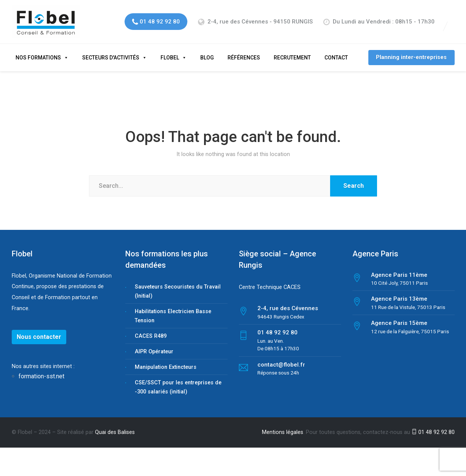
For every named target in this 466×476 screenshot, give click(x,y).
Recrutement (292, 51)
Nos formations (38, 51)
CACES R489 (151, 329)
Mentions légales (283, 425)
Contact (336, 51)
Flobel (170, 51)
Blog (207, 51)
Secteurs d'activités (111, 51)
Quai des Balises (115, 425)
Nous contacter (39, 330)
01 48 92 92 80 (433, 425)
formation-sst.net (42, 370)
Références (244, 51)
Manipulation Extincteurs (166, 360)
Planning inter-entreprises (411, 51)
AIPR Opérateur (154, 345)
